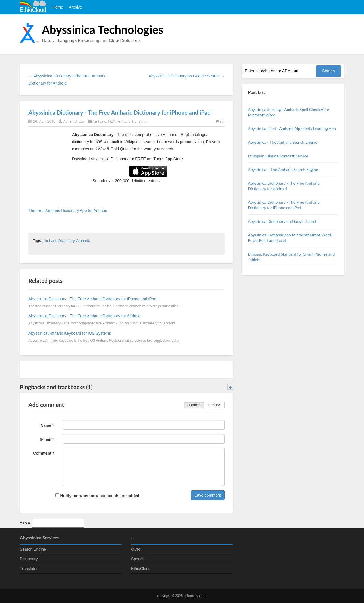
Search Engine (33, 549)
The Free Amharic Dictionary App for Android (68, 211)
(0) (220, 121)
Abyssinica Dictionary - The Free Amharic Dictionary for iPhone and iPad (120, 112)
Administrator (74, 121)
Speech (138, 559)
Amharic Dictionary (59, 241)
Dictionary (29, 559)
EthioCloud (141, 569)
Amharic (99, 121)
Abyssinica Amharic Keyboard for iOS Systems (70, 333)
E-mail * (47, 439)
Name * (47, 425)
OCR (136, 549)
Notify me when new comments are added (97, 496)
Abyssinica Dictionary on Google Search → (187, 76)
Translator (29, 569)
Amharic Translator (132, 121)
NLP (111, 121)
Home (58, 7)
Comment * (44, 453)
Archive (76, 7)
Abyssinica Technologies (103, 30)
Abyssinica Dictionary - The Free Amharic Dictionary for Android (84, 316)
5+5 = (25, 523)
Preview (215, 405)
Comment (194, 405)
